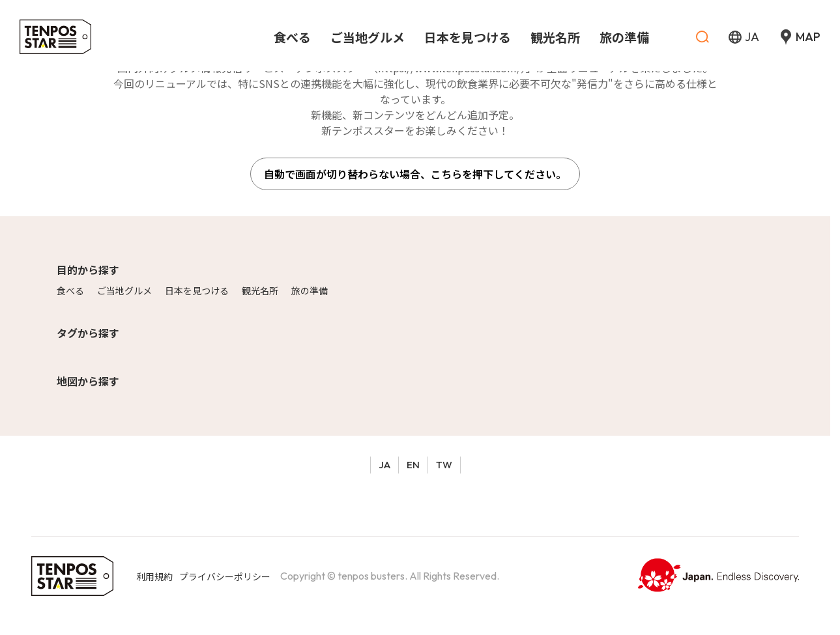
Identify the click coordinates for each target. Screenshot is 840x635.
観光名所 (260, 290)
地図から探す (88, 381)
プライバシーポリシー (225, 576)
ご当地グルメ (124, 290)
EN (413, 465)
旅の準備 (310, 290)
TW (444, 465)
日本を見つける (197, 290)
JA (384, 465)
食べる (70, 290)
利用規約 (154, 576)
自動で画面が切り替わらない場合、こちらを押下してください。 (415, 174)
